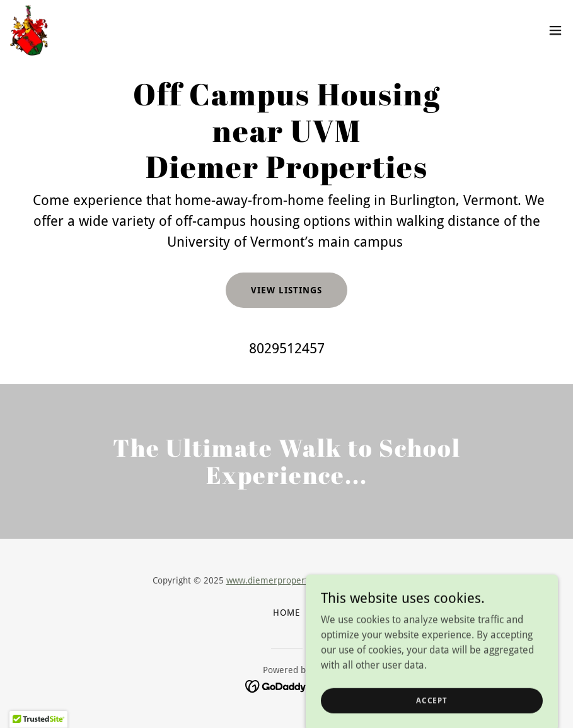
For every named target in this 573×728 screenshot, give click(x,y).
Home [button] (286, 613)
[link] (29, 30)
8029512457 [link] (287, 349)
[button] (555, 30)
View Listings (286, 290)
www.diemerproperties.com (283, 580)
